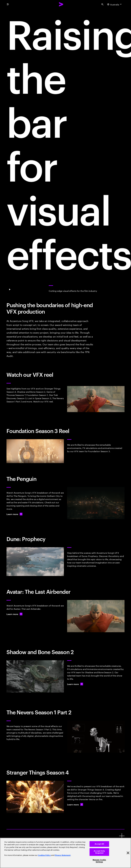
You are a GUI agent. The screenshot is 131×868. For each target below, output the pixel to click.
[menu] (8, 4)
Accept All (99, 844)
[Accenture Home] (61, 4)
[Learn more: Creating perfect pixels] (14, 614)
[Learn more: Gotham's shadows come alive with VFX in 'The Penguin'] (14, 514)
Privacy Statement (63, 855)
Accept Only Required (99, 852)
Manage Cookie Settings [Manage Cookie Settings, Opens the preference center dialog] (99, 861)
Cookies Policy (44, 855)
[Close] (128, 853)
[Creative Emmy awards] (122, 836)
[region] (65, 853)
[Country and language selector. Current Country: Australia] (115, 4)
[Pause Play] (10, 290)
